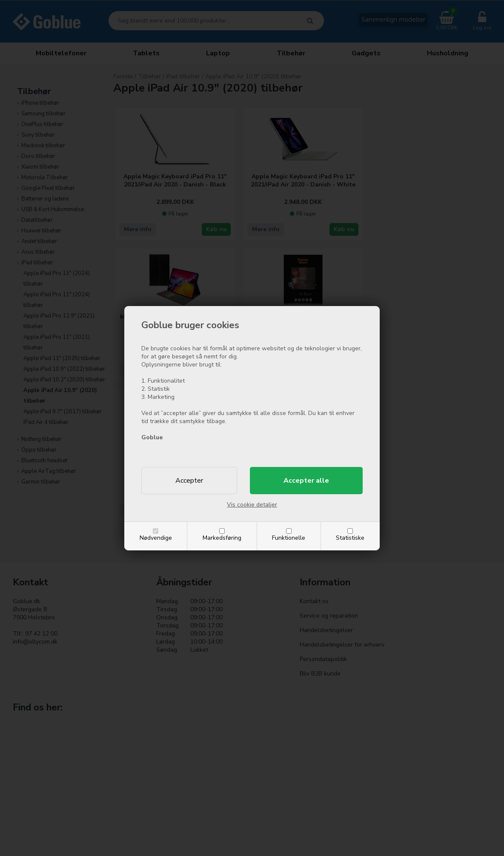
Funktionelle (289, 538)
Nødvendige (156, 538)
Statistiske (350, 538)
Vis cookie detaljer (252, 505)
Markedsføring (222, 538)
